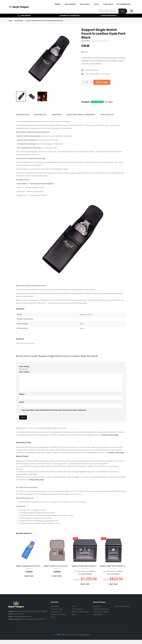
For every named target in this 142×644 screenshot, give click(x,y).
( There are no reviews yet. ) (101, 41)
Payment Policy (56, 612)
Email (22, 402)
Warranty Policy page (116, 453)
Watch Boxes (85, 4)
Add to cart (103, 82)
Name (22, 394)
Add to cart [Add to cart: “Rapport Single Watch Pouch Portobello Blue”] (30, 576)
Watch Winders (70, 4)
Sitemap (117, 609)
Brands (57, 4)
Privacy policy (98, 614)
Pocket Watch (108, 4)
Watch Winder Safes (123, 4)
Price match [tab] (107, 115)
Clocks (96, 4)
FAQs (74, 606)
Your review (25, 372)
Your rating (24, 366)
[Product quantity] (87, 82)
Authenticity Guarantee (101, 609)
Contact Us (97, 606)
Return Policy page (37, 480)
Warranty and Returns (122, 606)
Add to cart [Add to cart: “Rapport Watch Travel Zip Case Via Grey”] (58, 576)
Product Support (78, 609)
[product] (29, 550)
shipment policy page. (110, 435)
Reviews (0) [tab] (40, 115)
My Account (55, 606)
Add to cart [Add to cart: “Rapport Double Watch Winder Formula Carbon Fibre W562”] (86, 584)
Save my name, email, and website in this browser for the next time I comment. (54, 410)
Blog (74, 614)
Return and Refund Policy (81, 612)
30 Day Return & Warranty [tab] (81, 115)
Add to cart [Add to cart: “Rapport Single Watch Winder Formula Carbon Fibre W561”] (114, 584)
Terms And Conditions (101, 612)
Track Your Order (57, 609)
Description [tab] (22, 115)
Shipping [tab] (57, 115)
